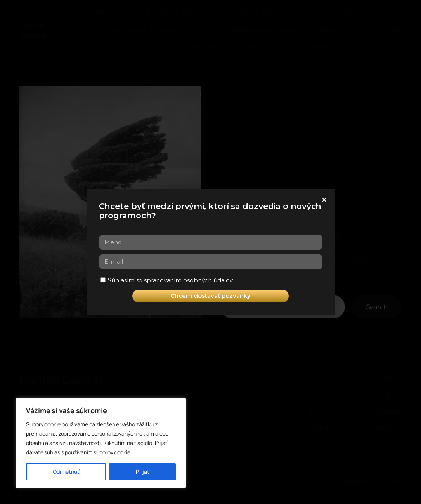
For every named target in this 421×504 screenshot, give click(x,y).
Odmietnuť (66, 472)
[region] (101, 443)
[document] (210, 252)
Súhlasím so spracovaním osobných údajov (170, 280)
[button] (324, 200)
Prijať (143, 472)
